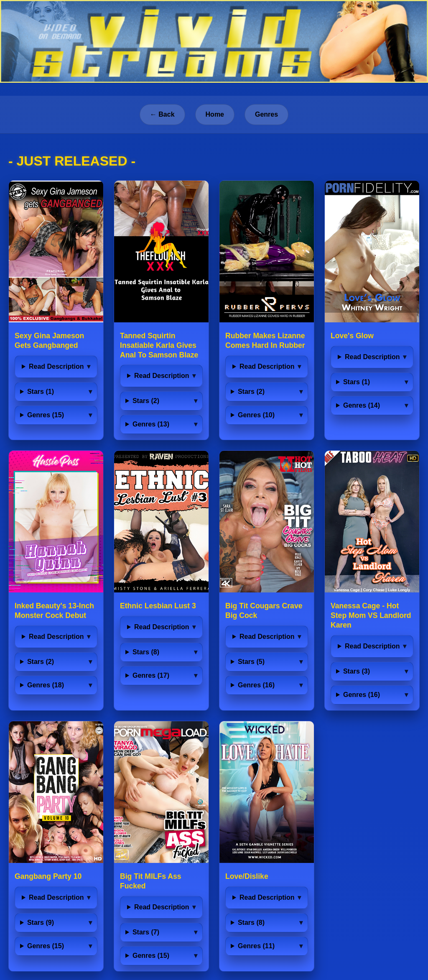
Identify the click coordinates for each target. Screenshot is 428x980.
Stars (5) (251, 662)
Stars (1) (41, 392)
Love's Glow (352, 336)
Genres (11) (256, 946)
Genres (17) (151, 675)
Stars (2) (146, 401)
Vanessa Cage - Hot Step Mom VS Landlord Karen (371, 615)
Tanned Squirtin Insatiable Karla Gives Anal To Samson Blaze (159, 345)
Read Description (56, 366)
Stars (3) (357, 671)
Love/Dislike (247, 876)
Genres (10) (256, 415)
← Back (162, 114)
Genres (266, 114)
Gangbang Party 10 (48, 876)
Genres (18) (46, 685)
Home (215, 114)
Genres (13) (151, 424)
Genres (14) (362, 405)
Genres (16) (256, 685)
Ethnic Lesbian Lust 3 (158, 606)
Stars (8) (146, 652)
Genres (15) (46, 415)
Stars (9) (41, 923)
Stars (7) (146, 932)
